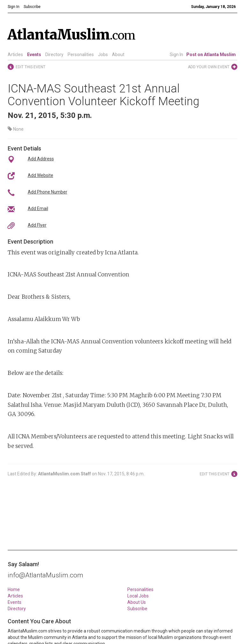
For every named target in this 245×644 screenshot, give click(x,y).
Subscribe (137, 609)
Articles (15, 55)
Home (14, 589)
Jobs (103, 55)
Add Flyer (37, 225)
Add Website (41, 175)
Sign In (176, 55)
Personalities (81, 55)
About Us (137, 602)
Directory (54, 55)
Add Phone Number (48, 192)
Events (34, 55)
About (118, 55)
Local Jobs (138, 596)
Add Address (41, 159)
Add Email (38, 209)
